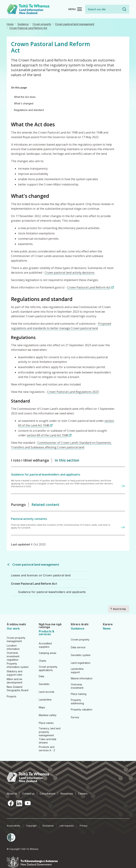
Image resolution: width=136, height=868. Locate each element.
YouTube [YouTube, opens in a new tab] (28, 803)
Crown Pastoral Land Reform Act (28, 28)
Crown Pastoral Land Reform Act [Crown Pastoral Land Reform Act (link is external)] (91, 287)
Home (10, 24)
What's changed (24, 103)
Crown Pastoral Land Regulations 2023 (73, 392)
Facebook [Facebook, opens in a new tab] (11, 803)
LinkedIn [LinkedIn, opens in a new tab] (19, 803)
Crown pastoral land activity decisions (70, 273)
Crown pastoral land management (75, 24)
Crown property (42, 24)
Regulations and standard (29, 110)
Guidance (23, 24)
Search (124, 9)
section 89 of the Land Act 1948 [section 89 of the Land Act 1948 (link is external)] (49, 435)
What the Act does (25, 97)
